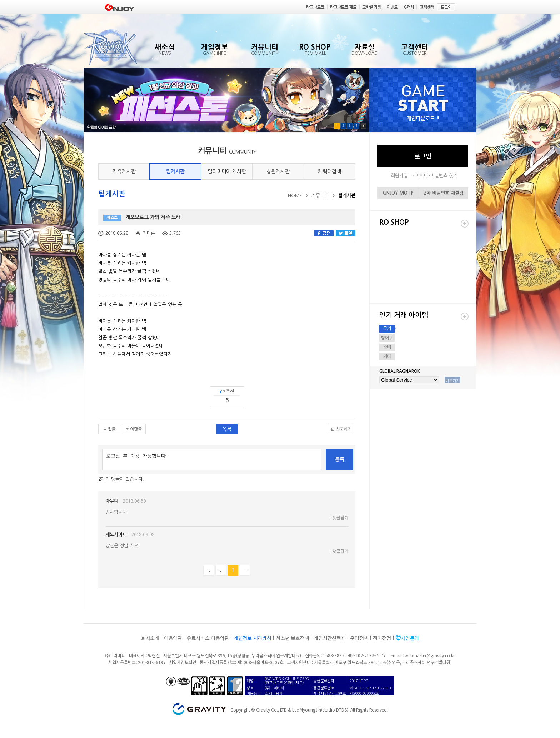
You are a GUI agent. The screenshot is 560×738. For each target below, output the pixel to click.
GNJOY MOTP (398, 193)
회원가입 (399, 176)
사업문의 (410, 638)
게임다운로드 (423, 119)
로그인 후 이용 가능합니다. (212, 459)
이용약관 (173, 638)
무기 (387, 329)
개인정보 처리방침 (252, 638)
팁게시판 (175, 171)
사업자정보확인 (183, 662)
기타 (387, 356)
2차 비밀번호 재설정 (444, 193)
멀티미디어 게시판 (227, 171)
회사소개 (150, 638)
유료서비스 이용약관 (208, 638)
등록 (340, 459)
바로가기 (452, 380)
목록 (227, 429)
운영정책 (359, 638)
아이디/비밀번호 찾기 (436, 176)
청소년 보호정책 (292, 638)
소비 (387, 347)
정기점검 (382, 638)
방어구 (387, 338)
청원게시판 (278, 171)
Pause (363, 126)
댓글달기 (340, 518)
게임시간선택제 (329, 638)
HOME (295, 196)
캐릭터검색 (329, 171)
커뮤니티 (320, 196)
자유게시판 (124, 171)
